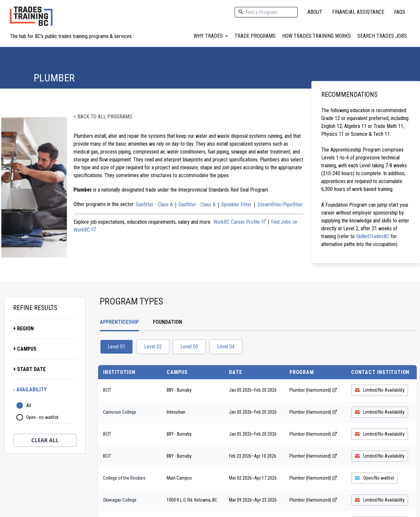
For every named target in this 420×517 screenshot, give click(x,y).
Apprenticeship (119, 322)
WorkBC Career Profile (240, 222)
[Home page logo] (31, 20)
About (315, 12)
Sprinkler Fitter (236, 205)
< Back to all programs (103, 117)
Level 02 (153, 347)
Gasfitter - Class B (197, 205)
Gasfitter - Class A (154, 205)
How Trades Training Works (316, 36)
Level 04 (226, 347)
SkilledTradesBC (373, 236)
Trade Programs (255, 36)
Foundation (168, 322)
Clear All (45, 440)
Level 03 (189, 347)
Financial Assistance (358, 12)
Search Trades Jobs (382, 36)
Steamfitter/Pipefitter (280, 205)
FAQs (400, 12)
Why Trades (211, 36)
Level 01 (116, 347)
